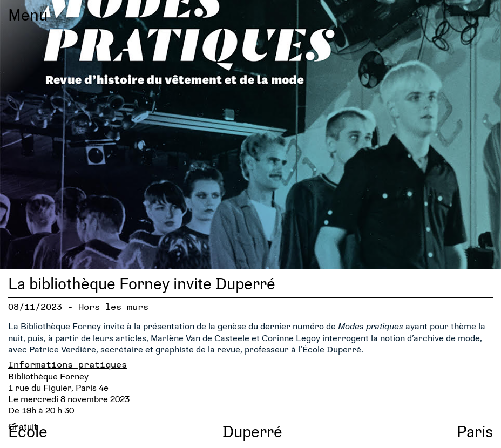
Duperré (252, 431)
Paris (475, 431)
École (28, 431)
